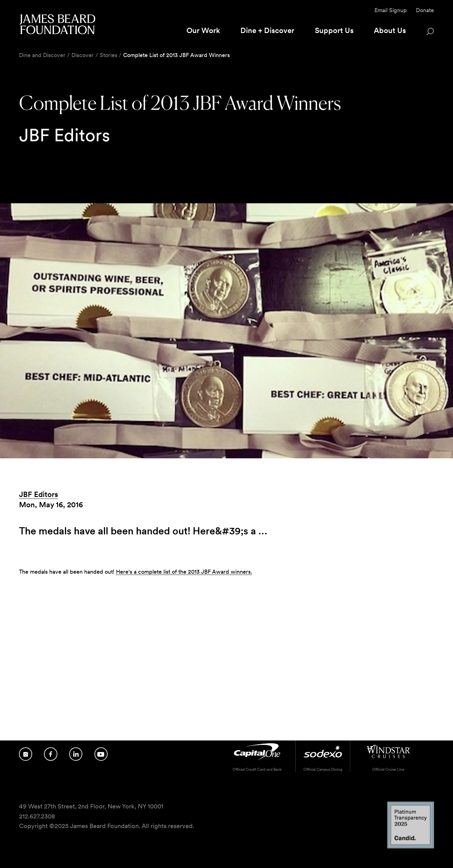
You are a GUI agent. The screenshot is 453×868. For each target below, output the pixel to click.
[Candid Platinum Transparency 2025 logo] (411, 847)
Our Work (203, 30)
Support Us (334, 30)
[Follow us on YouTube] (101, 754)
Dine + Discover (267, 30)
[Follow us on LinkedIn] (76, 754)
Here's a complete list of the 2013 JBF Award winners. (184, 572)
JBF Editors (39, 494)
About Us (390, 30)
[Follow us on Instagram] (26, 754)
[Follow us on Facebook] (51, 754)
